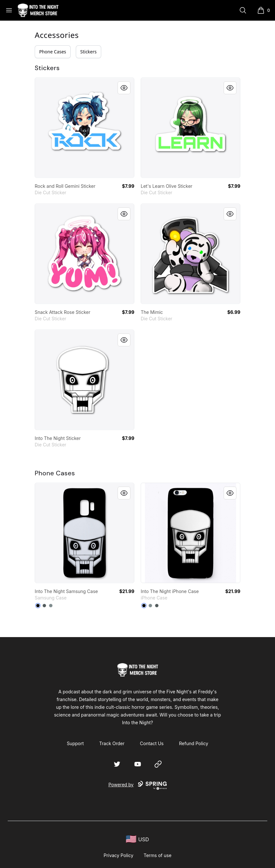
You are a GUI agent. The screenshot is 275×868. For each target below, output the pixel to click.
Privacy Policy (118, 855)
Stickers (89, 52)
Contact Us (152, 743)
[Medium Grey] (51, 606)
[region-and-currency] (137, 839)
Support (75, 743)
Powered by (137, 785)
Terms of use (158, 855)
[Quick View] (124, 88)
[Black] (38, 606)
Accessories (57, 35)
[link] (84, 128)
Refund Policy (194, 743)
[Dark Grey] (44, 606)
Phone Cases (53, 52)
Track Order (112, 743)
